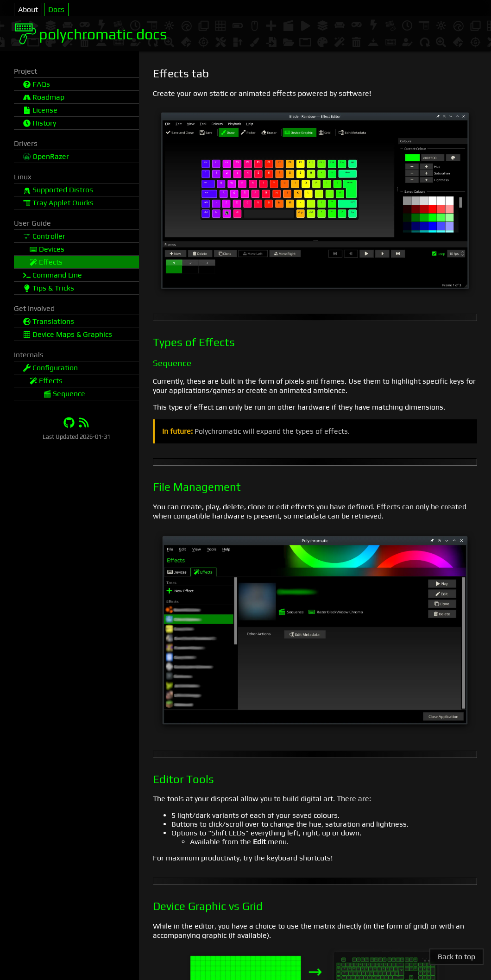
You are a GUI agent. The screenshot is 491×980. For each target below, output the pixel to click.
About (28, 9)
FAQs (37, 84)
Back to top (456, 957)
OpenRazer (46, 156)
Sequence (64, 394)
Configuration (50, 368)
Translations (49, 321)
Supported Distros (58, 190)
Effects (46, 262)
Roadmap (44, 97)
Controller (44, 236)
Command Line (53, 275)
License (40, 110)
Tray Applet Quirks (58, 203)
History (40, 123)
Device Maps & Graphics (68, 334)
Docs (56, 9)
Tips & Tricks (49, 288)
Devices (47, 249)
